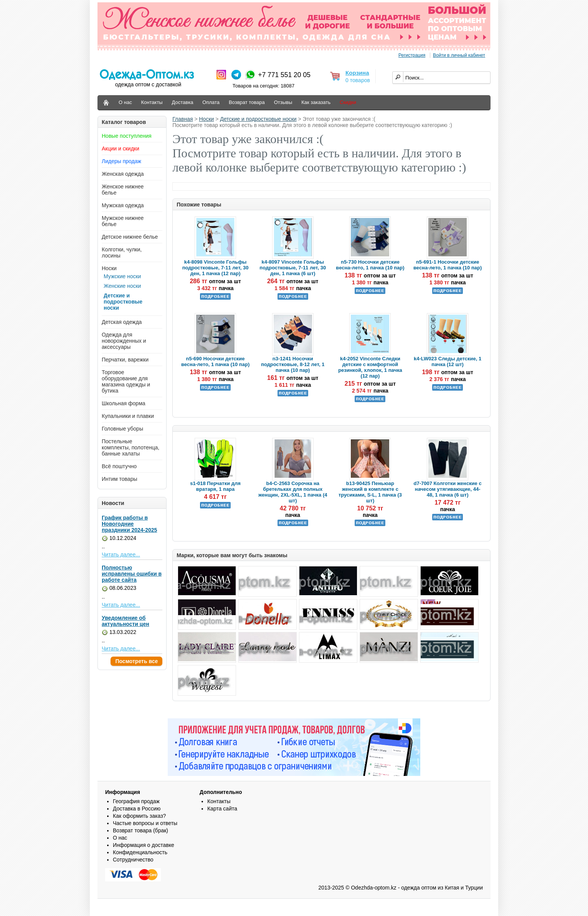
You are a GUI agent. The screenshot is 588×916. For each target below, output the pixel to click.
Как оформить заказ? (139, 816)
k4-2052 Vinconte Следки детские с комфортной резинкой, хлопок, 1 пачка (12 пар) (370, 367)
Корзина (357, 73)
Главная (183, 119)
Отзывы (283, 102)
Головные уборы (122, 429)
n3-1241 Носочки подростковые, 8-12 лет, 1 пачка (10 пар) (293, 364)
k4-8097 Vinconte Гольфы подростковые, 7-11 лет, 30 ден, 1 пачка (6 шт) (293, 268)
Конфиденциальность (140, 852)
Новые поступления (127, 136)
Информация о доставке (144, 845)
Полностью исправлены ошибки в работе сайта (132, 574)
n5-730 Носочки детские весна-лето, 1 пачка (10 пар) (370, 265)
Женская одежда (123, 174)
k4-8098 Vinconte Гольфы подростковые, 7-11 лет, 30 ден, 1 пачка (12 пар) (216, 268)
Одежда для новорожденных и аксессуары (124, 341)
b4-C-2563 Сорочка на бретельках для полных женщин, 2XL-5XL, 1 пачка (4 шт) (293, 492)
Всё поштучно (119, 466)
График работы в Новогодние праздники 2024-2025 (129, 524)
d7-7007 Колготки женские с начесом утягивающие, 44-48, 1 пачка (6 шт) (448, 489)
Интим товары (120, 479)
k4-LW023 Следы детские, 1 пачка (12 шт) (448, 361)
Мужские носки (122, 276)
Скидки (348, 102)
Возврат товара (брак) (140, 830)
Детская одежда (122, 322)
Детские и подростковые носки (123, 302)
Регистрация (412, 55)
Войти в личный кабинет (459, 55)
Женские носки (122, 286)
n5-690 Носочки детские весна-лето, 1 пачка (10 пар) (215, 361)
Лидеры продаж (121, 161)
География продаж (136, 801)
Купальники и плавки (128, 416)
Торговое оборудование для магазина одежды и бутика (126, 381)
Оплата (211, 102)
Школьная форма (124, 403)
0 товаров (358, 80)
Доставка (183, 102)
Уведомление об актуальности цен (126, 621)
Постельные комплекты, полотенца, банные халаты (130, 447)
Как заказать (316, 102)
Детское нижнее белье (130, 237)
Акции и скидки (121, 149)
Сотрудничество (133, 860)
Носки (109, 268)
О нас (125, 102)
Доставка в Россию (137, 809)
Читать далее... (121, 555)
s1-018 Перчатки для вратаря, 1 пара (215, 486)
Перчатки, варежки (125, 360)
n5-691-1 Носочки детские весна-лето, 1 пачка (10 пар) (448, 265)
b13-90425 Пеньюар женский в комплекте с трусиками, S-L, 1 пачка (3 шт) (370, 492)
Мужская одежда (123, 205)
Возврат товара (247, 102)
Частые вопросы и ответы (145, 823)
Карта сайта (222, 809)
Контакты (152, 102)
